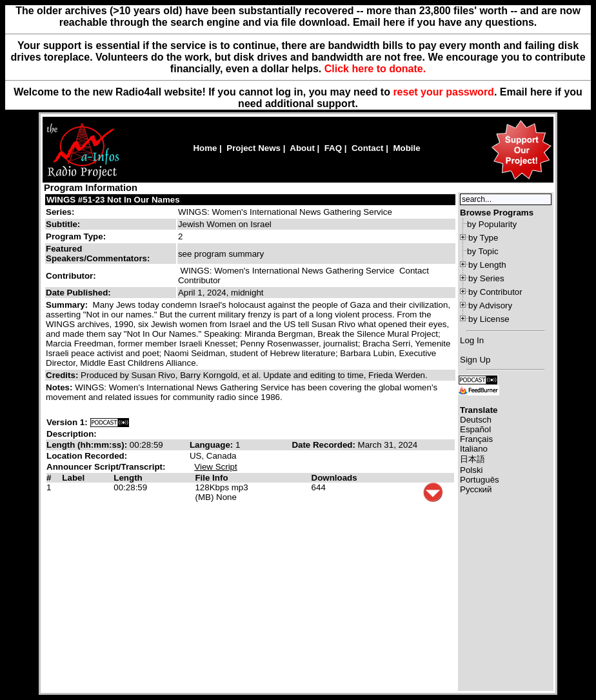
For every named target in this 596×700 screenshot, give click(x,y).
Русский (476, 489)
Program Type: (76, 236)
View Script (215, 467)
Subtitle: (63, 224)
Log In (472, 340)
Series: (60, 212)
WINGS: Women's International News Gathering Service (285, 212)
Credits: (63, 375)
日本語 (472, 459)
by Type (483, 238)
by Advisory (490, 305)
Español (475, 429)
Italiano (474, 449)
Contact (368, 148)
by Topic (483, 251)
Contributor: (71, 276)
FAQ (333, 148)
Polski (472, 470)
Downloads (334, 478)
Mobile (406, 148)
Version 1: (67, 422)
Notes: (60, 387)
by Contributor (495, 292)
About (302, 148)
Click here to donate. (375, 69)
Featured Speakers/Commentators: (98, 254)
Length (128, 478)
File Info (211, 478)
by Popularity (492, 224)
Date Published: (78, 293)
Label (73, 478)
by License (489, 319)
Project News (253, 148)
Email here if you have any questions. (445, 22)
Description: (72, 434)
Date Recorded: (324, 445)
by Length (487, 265)
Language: (213, 445)
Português (480, 480)
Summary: (68, 305)
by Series (486, 278)
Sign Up (475, 360)
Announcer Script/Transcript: (106, 467)
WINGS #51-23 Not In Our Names (113, 200)
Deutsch (476, 420)
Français (476, 439)
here (541, 92)
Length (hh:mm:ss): (88, 445)
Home (205, 148)
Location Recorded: (87, 456)
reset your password (443, 92)
